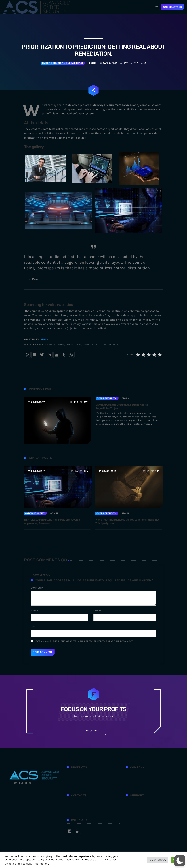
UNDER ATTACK (173, 7)
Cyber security (53, 63)
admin (44, 340)
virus (78, 345)
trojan (70, 345)
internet (114, 345)
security (59, 345)
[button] (180, 861)
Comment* (37, 588)
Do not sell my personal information (26, 864)
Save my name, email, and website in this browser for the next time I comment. (84, 641)
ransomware (45, 345)
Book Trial (93, 731)
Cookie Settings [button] (157, 860)
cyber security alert (95, 345)
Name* (35, 611)
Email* (97, 611)
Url (33, 626)
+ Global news (73, 63)
